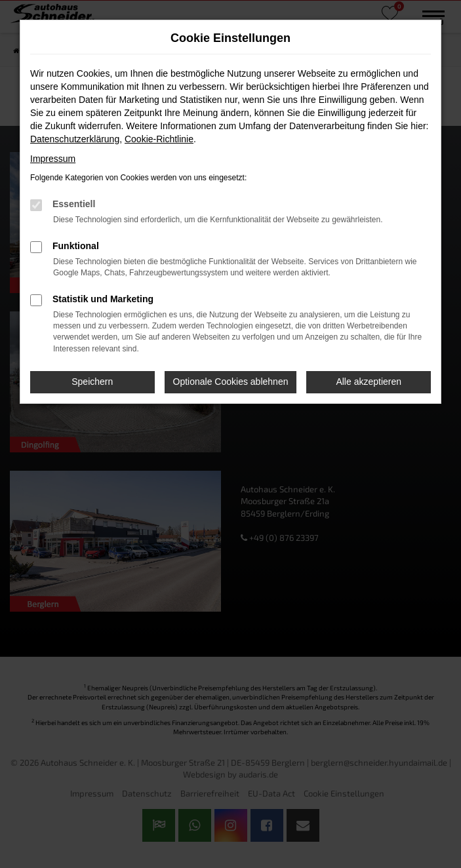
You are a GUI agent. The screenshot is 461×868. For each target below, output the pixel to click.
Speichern (92, 382)
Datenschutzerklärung (75, 139)
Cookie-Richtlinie (159, 139)
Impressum (53, 159)
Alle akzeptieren (369, 382)
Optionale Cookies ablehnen (231, 382)
